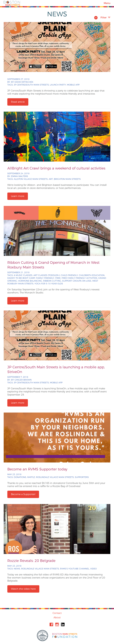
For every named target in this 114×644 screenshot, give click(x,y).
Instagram (57, 624)
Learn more (18, 196)
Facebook (51, 624)
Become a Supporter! (23, 494)
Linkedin (63, 624)
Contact (57, 613)
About (57, 617)
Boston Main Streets (12, 3)
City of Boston (43, 636)
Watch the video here (23, 589)
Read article (18, 102)
